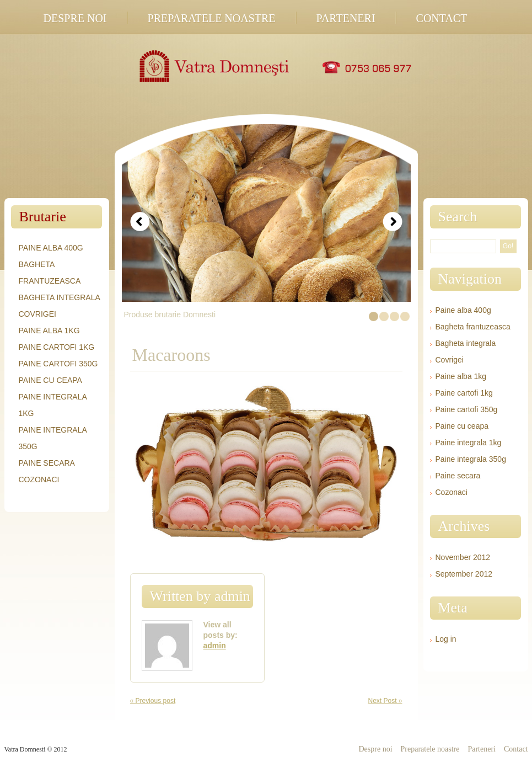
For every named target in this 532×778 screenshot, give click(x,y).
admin (232, 596)
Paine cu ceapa (50, 380)
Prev (140, 222)
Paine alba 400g (51, 248)
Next (393, 222)
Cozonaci (39, 479)
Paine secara (47, 463)
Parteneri (346, 18)
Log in (446, 639)
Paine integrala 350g (471, 459)
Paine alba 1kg (49, 331)
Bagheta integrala (60, 297)
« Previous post (153, 701)
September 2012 (464, 574)
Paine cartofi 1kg (57, 347)
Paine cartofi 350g (58, 364)
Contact (442, 18)
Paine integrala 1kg (469, 443)
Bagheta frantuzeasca (473, 327)
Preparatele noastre (212, 18)
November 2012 (463, 557)
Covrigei (37, 314)
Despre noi (75, 18)
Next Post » (385, 701)
